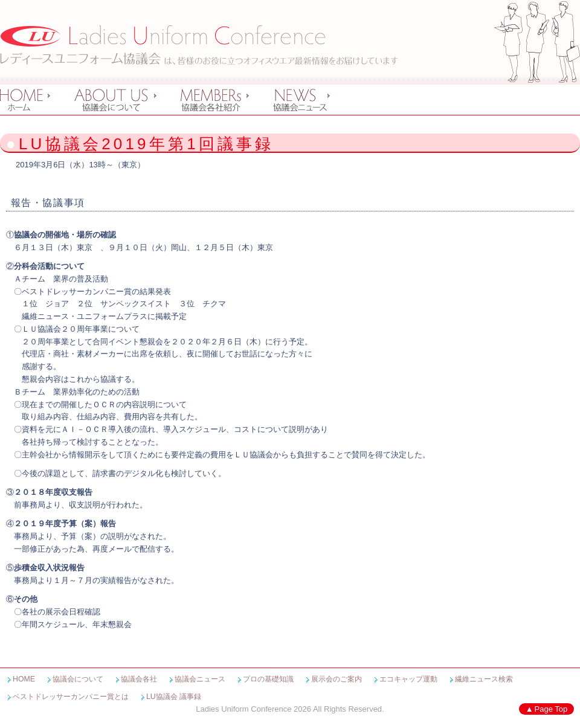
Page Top (551, 709)
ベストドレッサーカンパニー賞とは (71, 697)
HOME (24, 679)
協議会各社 (139, 679)
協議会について (78, 679)
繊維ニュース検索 (484, 679)
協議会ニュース (200, 679)
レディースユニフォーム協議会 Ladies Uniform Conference (199, 45)
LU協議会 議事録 (174, 697)
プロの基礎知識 (268, 679)
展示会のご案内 (337, 679)
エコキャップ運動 (408, 679)
